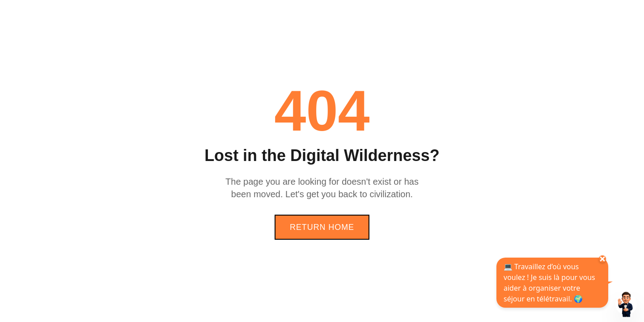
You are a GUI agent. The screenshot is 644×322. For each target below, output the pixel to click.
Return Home (322, 227)
